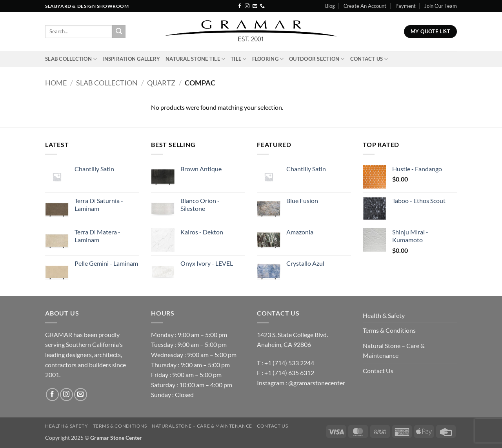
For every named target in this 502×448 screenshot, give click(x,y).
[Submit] (119, 32)
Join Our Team (441, 6)
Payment (406, 6)
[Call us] (262, 6)
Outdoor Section (317, 59)
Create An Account (365, 6)
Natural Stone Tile (195, 59)
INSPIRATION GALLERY (131, 59)
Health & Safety (384, 315)
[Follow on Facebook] (240, 6)
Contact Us (369, 59)
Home (56, 83)
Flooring (268, 59)
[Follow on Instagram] (247, 6)
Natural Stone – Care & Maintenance (394, 351)
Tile (238, 59)
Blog (330, 6)
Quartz (161, 83)
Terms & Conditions (389, 330)
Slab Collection (71, 59)
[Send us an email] (255, 6)
